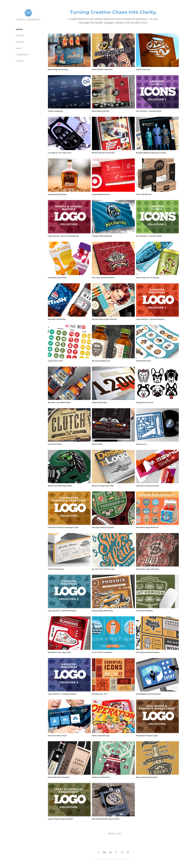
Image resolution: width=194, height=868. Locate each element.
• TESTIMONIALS (22, 55)
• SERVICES (20, 36)
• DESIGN (19, 29)
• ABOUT (19, 48)
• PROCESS (20, 42)
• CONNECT (20, 61)
